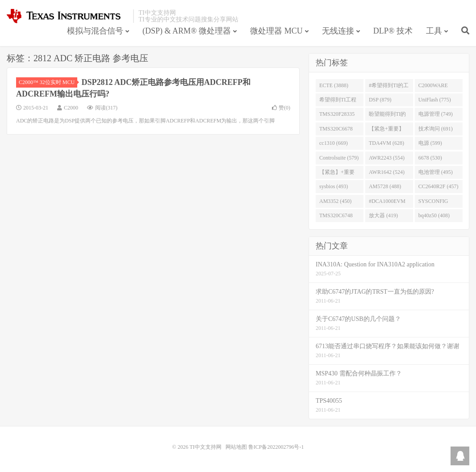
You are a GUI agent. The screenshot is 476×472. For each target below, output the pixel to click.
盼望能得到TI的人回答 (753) (387, 116)
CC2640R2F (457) (438, 186)
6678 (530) (430, 158)
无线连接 (338, 31)
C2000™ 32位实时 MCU (48, 82)
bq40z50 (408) (434, 215)
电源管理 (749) (436, 114)
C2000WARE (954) (433, 87)
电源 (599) (430, 143)
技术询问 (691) (436, 129)
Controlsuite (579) (339, 158)
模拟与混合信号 (95, 31)
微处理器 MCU (276, 31)
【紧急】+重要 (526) (337, 174)
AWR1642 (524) (387, 172)
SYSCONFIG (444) (433, 203)
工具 (434, 31)
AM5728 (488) (385, 186)
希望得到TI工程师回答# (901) (338, 101)
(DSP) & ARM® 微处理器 (187, 31)
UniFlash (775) (435, 100)
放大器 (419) (383, 215)
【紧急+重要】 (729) (386, 131)
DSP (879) (380, 100)
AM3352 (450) (335, 201)
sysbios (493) (334, 186)
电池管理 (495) (436, 172)
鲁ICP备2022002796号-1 (276, 447)
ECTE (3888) (334, 85)
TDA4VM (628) (386, 143)
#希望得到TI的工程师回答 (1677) (389, 87)
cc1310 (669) (334, 143)
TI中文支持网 (68, 16)
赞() (281, 108)
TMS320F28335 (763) (337, 116)
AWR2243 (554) (387, 158)
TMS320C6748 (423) (336, 217)
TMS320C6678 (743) (336, 131)
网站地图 (236, 447)
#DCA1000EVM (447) (387, 203)
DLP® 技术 (393, 31)
